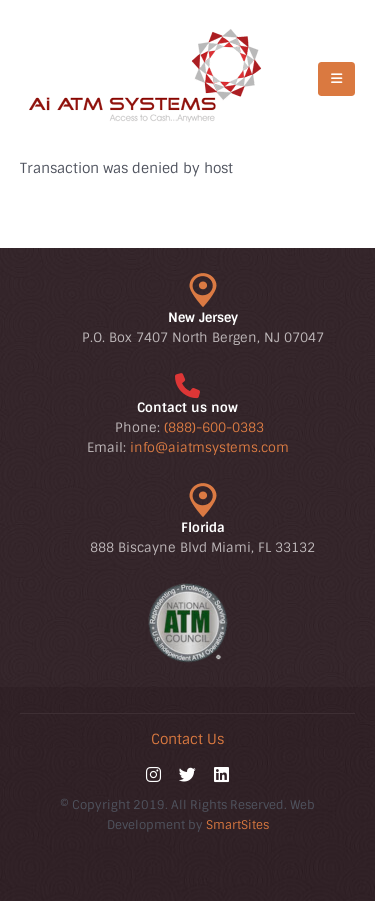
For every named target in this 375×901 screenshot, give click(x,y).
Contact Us (187, 739)
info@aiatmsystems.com (209, 447)
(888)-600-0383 (214, 427)
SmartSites (237, 825)
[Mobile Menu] (336, 79)
